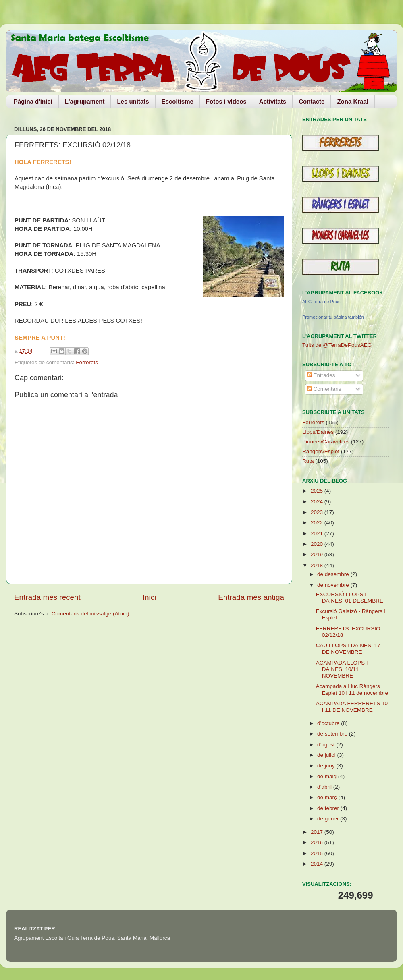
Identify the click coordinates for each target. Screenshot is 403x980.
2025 (318, 491)
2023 (318, 512)
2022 (318, 523)
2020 (318, 544)
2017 (318, 832)
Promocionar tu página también (333, 317)
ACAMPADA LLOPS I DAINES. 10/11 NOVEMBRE (342, 669)
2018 (318, 565)
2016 (318, 842)
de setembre (333, 734)
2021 (318, 534)
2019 (318, 554)
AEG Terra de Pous (321, 302)
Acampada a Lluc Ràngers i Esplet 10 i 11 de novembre (352, 689)
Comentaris (324, 389)
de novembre (334, 585)
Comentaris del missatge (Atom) (90, 614)
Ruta (308, 461)
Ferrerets (87, 362)
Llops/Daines (318, 432)
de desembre (334, 574)
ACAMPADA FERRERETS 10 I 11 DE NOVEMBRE (352, 707)
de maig (328, 776)
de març (328, 797)
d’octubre (329, 723)
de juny (327, 766)
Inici (150, 597)
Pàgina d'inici (33, 101)
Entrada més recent (47, 597)
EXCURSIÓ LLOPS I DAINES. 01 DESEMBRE (350, 598)
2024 (318, 502)
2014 (318, 864)
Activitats (273, 101)
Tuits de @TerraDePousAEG (337, 345)
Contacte (312, 101)
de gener (329, 819)
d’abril (325, 787)
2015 (318, 853)
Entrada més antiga (251, 597)
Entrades (321, 375)
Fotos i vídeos (226, 101)
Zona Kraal (353, 101)
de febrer (329, 808)
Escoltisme (178, 101)
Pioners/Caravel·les (326, 442)
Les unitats (133, 101)
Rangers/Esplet (321, 451)
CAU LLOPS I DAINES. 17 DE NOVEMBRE (348, 649)
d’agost (327, 745)
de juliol (327, 755)
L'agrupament (85, 101)
